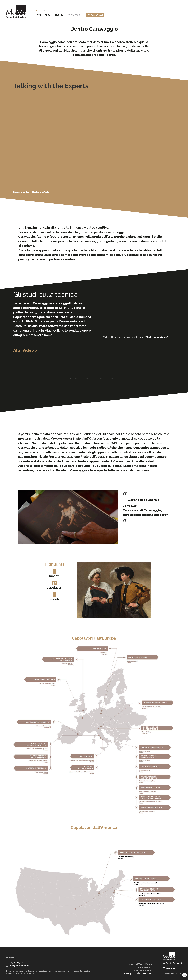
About (48, 15)
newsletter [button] (52, 11)
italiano (38, 11)
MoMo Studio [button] (75, 15)
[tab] (70, 379)
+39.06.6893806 (17, 963)
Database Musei (95, 15)
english (44, 11)
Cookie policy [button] (146, 973)
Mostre (59, 15)
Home (39, 15)
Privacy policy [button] (131, 973)
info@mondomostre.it (20, 966)
